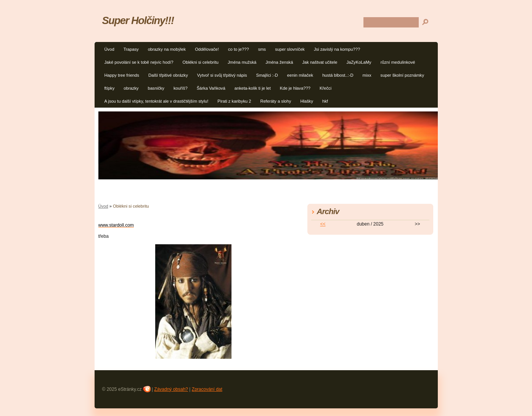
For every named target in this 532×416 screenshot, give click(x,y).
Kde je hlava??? (295, 88)
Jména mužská (242, 62)
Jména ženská (279, 62)
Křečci (325, 88)
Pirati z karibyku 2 (234, 101)
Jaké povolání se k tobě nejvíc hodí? (139, 62)
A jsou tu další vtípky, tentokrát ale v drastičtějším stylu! (157, 101)
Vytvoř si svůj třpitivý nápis (222, 75)
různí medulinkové (398, 62)
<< (323, 224)
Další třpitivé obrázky (168, 75)
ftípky (110, 88)
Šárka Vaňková (211, 88)
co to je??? (239, 49)
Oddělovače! (207, 49)
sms (262, 49)
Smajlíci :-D (267, 75)
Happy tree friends (122, 75)
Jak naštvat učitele (320, 62)
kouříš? (181, 88)
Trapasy (131, 49)
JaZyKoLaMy (359, 62)
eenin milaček (300, 75)
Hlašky (307, 101)
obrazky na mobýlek (167, 49)
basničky (156, 88)
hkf (325, 101)
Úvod (109, 49)
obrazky (131, 88)
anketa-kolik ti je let (253, 88)
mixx (367, 75)
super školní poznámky (402, 75)
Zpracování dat (207, 389)
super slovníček (290, 49)
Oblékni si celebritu (200, 62)
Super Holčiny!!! (138, 20)
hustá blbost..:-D (338, 75)
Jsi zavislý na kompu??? (337, 49)
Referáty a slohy (276, 101)
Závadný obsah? (171, 389)
